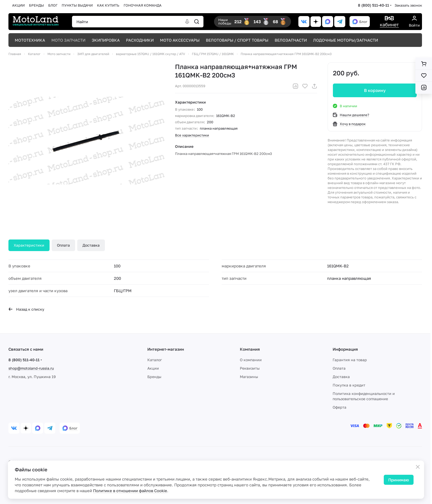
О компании (251, 360)
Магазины (249, 377)
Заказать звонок (408, 5)
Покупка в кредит (349, 385)
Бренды (154, 377)
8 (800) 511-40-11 (373, 5)
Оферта (339, 407)
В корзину (375, 90)
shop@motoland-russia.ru (31, 368)
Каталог (155, 360)
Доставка (91, 245)
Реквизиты (250, 368)
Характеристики (29, 245)
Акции (153, 368)
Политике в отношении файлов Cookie (130, 491)
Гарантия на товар (350, 360)
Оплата (63, 245)
